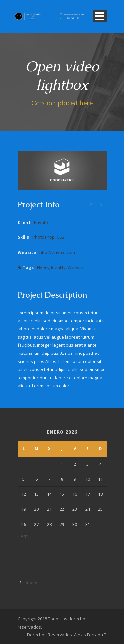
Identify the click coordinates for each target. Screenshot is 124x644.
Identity (58, 267)
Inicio (32, 583)
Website (76, 267)
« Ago (23, 536)
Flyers (43, 267)
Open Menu (100, 16)
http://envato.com (57, 252)
